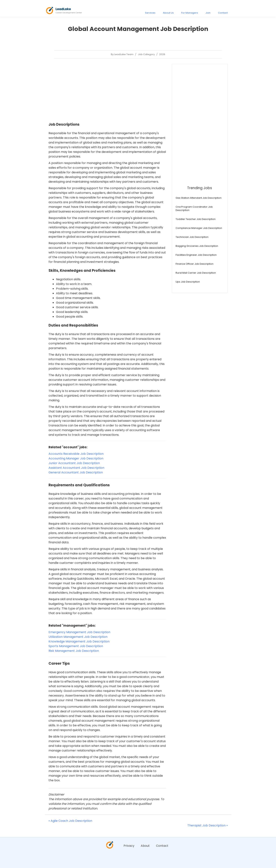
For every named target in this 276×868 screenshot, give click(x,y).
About (145, 846)
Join (208, 13)
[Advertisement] (107, 90)
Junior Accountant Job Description (74, 463)
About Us (168, 13)
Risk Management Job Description (74, 651)
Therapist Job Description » (208, 825)
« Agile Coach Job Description (70, 821)
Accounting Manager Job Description (76, 458)
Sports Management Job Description (76, 646)
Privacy (129, 846)
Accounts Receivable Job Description (76, 454)
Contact (223, 13)
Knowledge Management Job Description (79, 641)
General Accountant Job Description (76, 472)
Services (150, 13)
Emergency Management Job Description (79, 632)
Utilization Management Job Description (78, 637)
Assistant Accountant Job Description (76, 468)
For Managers (190, 13)
